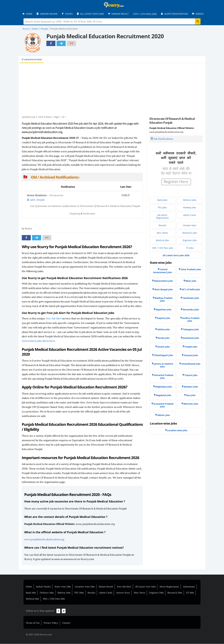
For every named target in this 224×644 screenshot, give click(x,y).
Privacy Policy (51, 623)
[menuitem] (28, 14)
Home (29, 587)
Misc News (140, 593)
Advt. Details (37, 200)
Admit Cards (106, 593)
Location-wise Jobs (85, 587)
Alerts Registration (169, 587)
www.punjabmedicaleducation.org (44, 539)
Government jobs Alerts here (38, 341)
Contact (66, 623)
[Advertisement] (114, 91)
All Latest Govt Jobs (145, 587)
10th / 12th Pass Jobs (54, 599)
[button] (82, 177)
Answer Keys (123, 593)
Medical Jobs (32, 599)
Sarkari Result (106, 587)
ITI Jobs (190, 593)
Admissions (189, 587)
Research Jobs (175, 593)
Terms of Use (33, 623)
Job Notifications (33, 60)
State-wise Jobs (63, 587)
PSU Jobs (79, 593)
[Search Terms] (112, 22)
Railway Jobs (64, 593)
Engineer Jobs (156, 593)
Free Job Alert (54, 319)
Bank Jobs (31, 593)
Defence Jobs (47, 593)
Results (91, 593)
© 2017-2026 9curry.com (39, 635)
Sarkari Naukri (43, 587)
